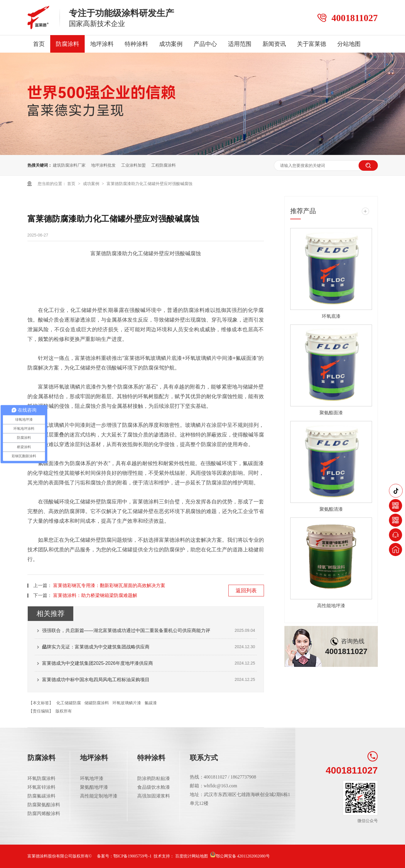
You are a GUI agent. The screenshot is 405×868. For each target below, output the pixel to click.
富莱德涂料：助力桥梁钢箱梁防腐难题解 (95, 595)
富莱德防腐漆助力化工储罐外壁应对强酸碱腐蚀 (150, 184)
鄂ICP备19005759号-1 (132, 856)
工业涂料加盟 (133, 165)
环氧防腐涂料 (41, 778)
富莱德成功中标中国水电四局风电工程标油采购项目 (96, 680)
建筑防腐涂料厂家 (69, 165)
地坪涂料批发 (103, 165)
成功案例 (171, 44)
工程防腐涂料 (164, 165)
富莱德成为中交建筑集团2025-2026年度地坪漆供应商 (98, 663)
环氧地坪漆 (92, 778)
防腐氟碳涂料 (41, 796)
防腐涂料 (67, 44)
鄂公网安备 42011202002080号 (240, 856)
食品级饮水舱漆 (154, 787)
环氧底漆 (331, 316)
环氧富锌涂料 (41, 787)
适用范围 (240, 44)
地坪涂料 (102, 44)
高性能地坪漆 (331, 606)
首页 (39, 44)
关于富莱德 (312, 44)
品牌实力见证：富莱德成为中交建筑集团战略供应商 (96, 647)
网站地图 (200, 856)
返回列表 (246, 591)
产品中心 (205, 44)
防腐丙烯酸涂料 (44, 813)
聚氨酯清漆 (331, 509)
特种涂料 (136, 44)
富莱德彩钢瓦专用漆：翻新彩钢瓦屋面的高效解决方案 (109, 585)
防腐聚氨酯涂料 (44, 805)
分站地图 (349, 44)
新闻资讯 (274, 44)
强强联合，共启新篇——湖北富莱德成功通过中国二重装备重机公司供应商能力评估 (126, 633)
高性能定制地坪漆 (99, 796)
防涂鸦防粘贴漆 (154, 778)
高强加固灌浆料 (154, 796)
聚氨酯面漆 (331, 413)
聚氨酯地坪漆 (94, 787)
